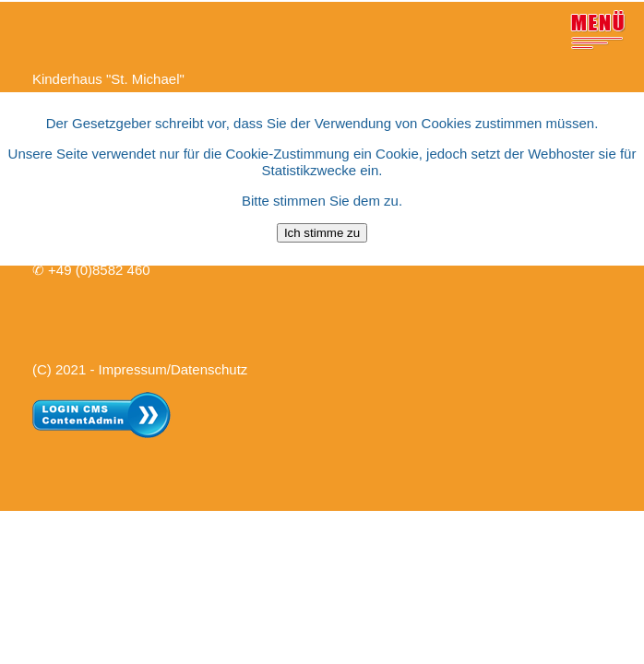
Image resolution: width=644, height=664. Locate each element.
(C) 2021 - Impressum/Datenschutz (140, 368)
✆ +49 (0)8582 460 (91, 268)
